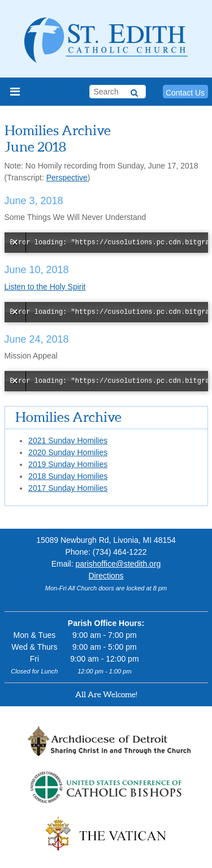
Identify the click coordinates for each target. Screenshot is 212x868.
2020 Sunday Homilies (68, 452)
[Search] (134, 91)
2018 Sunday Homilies (68, 476)
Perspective (67, 178)
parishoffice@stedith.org (118, 564)
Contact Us (185, 93)
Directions (106, 576)
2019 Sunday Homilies (68, 464)
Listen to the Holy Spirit (45, 287)
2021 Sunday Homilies (68, 441)
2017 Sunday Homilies (68, 488)
